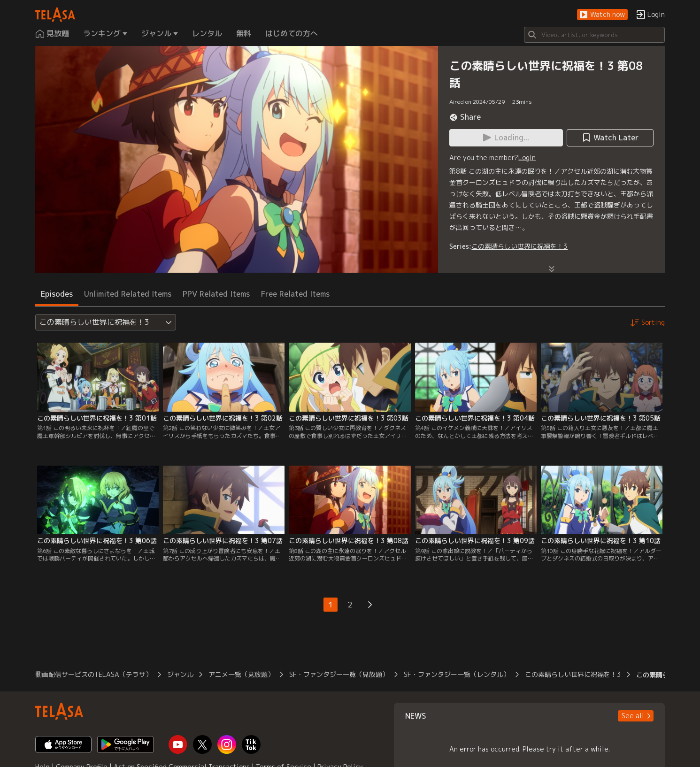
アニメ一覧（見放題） (241, 674)
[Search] (594, 35)
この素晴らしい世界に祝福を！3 (519, 246)
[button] (602, 15)
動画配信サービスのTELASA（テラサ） (94, 674)
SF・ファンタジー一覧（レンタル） (457, 674)
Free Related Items (295, 294)
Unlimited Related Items (128, 294)
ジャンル (180, 674)
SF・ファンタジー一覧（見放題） (339, 674)
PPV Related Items (216, 294)
